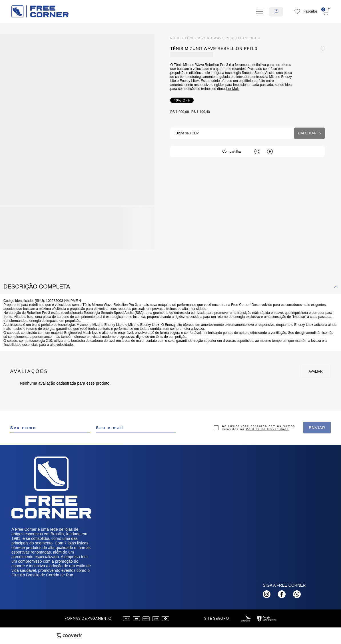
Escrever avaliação (316, 372)
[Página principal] (40, 11)
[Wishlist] (306, 11)
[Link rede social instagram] (267, 594)
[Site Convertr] (69, 636)
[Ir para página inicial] (175, 38)
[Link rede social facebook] (282, 594)
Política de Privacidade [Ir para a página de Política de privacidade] (267, 429)
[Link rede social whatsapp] (297, 594)
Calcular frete (309, 133)
